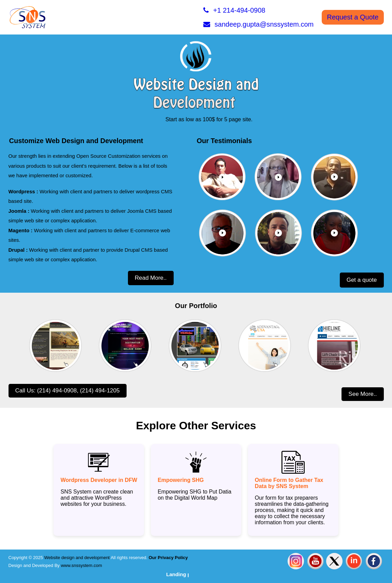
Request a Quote (353, 17)
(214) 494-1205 (100, 391)
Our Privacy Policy (168, 558)
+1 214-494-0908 (234, 10)
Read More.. (151, 278)
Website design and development (77, 558)
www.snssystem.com (81, 565)
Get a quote (362, 280)
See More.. (362, 394)
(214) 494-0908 (57, 391)
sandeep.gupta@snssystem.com (258, 24)
